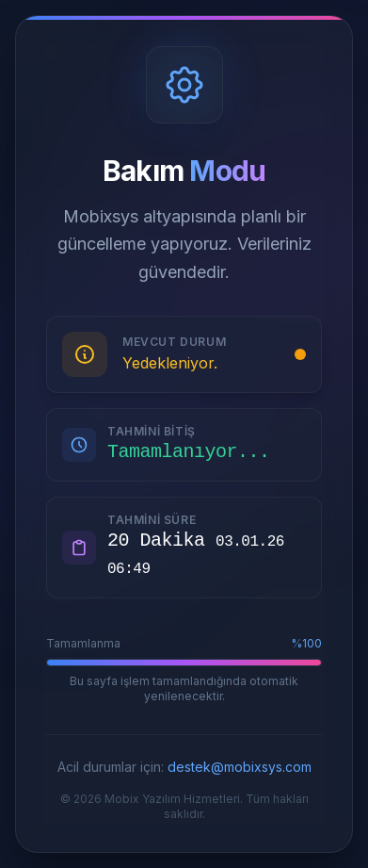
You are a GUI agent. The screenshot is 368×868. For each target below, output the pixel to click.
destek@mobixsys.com (240, 767)
